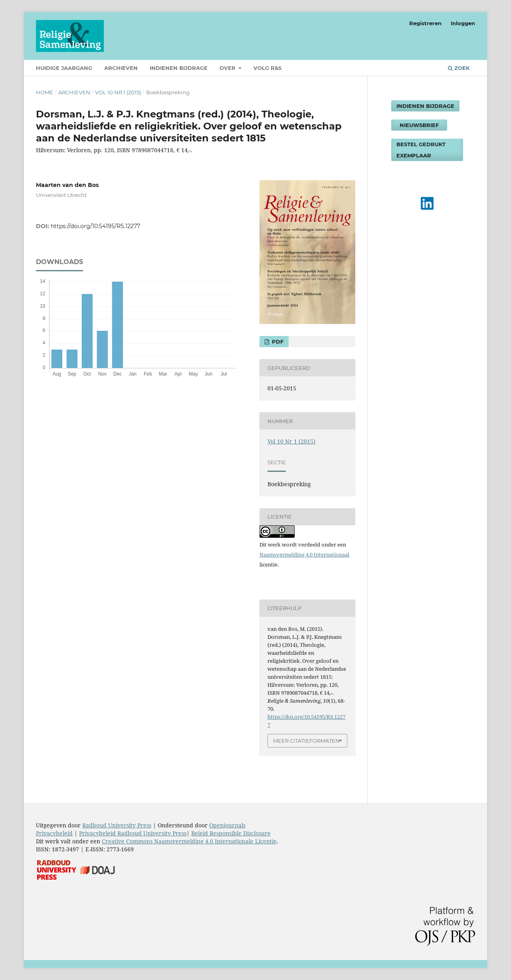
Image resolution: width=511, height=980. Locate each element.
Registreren (425, 23)
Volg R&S (267, 68)
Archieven (121, 68)
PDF (277, 342)
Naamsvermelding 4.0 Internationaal (304, 555)
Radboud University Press (117, 825)
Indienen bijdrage (179, 68)
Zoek (459, 68)
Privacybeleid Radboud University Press (133, 833)
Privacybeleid (54, 833)
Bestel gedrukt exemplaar (421, 150)
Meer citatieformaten (306, 741)
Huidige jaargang (64, 68)
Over (228, 68)
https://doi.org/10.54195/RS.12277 (95, 226)
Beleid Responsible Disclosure (231, 833)
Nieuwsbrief (419, 125)
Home (45, 92)
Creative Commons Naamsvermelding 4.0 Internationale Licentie (189, 841)
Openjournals (227, 825)
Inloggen (463, 23)
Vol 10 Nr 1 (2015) (118, 92)
